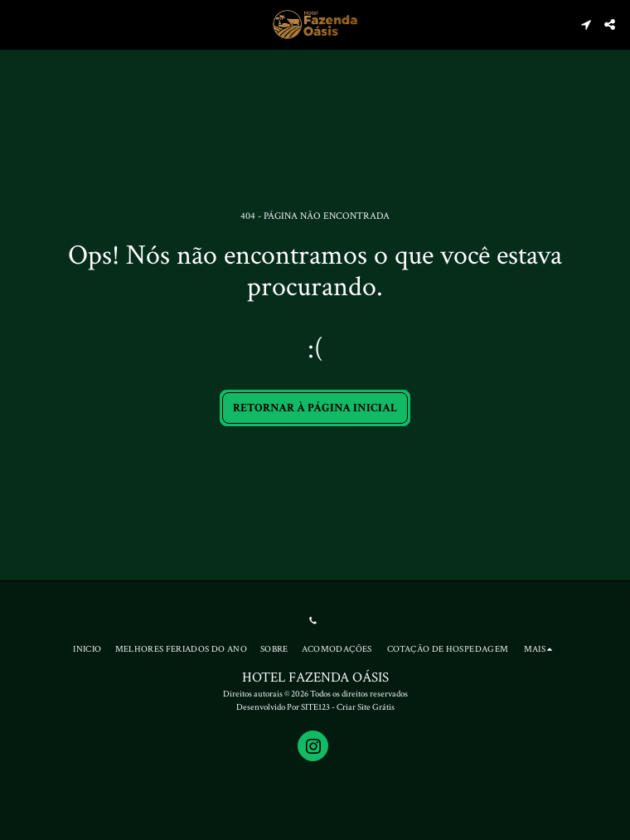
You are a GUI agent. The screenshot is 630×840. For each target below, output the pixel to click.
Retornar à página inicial (315, 408)
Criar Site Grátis (366, 707)
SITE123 (315, 707)
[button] (18, 24)
